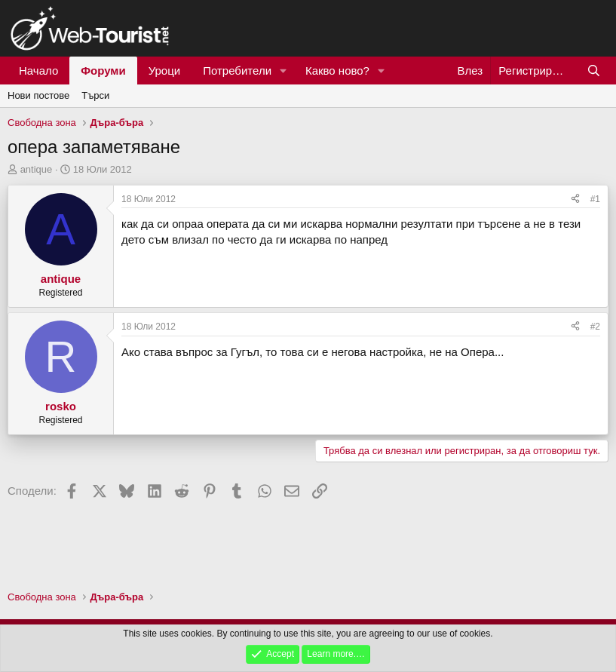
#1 (595, 199)
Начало (38, 71)
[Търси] (594, 71)
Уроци (165, 71)
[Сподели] (575, 199)
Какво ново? (337, 71)
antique (37, 169)
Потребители (237, 71)
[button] (283, 71)
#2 (595, 327)
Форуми (103, 71)
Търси (95, 95)
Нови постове (38, 95)
